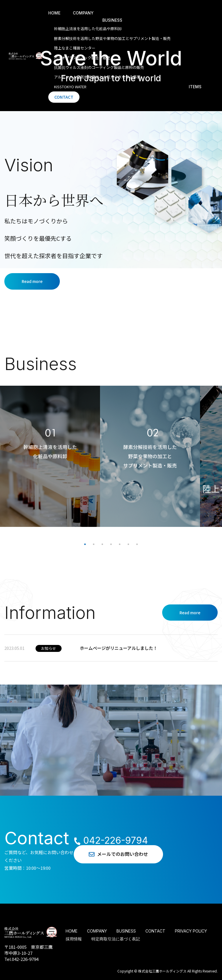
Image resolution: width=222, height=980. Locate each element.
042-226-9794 (110, 841)
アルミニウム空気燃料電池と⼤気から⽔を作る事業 (97, 77)
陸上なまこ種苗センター (75, 48)
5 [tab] (120, 544)
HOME (54, 13)
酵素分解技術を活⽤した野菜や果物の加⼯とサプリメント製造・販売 (112, 38)
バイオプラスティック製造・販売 (82, 58)
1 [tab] (85, 544)
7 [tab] (137, 544)
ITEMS (195, 87)
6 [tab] (128, 544)
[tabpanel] (50, 456)
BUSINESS (112, 20)
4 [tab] (111, 544)
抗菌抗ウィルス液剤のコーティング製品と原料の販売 (99, 67)
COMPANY (83, 13)
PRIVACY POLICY (191, 931)
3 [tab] (102, 544)
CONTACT (64, 97)
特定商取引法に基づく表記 (116, 939)
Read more (32, 281)
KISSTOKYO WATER (70, 87)
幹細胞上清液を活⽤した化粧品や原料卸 (88, 29)
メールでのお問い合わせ (120, 854)
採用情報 (74, 939)
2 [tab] (94, 544)
